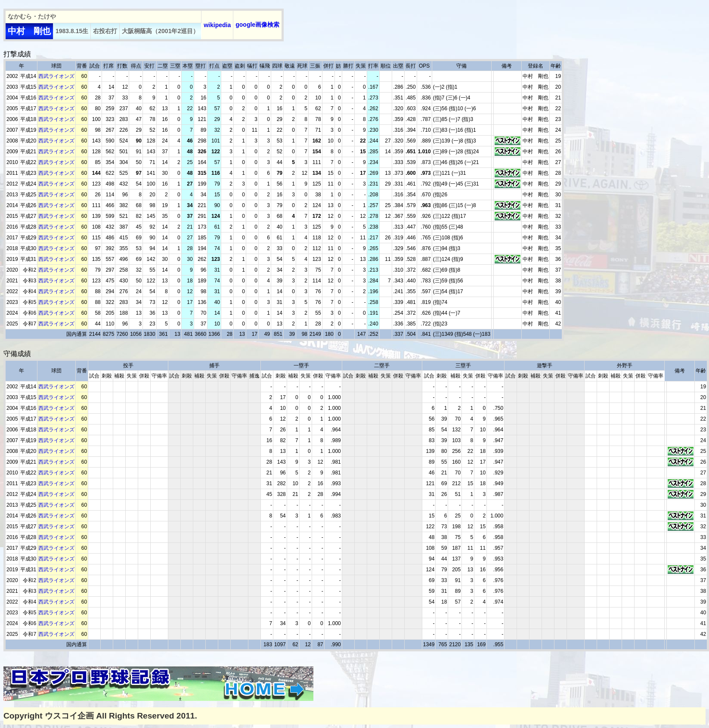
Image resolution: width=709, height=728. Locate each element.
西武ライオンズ (56, 76)
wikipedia (217, 25)
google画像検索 (257, 25)
